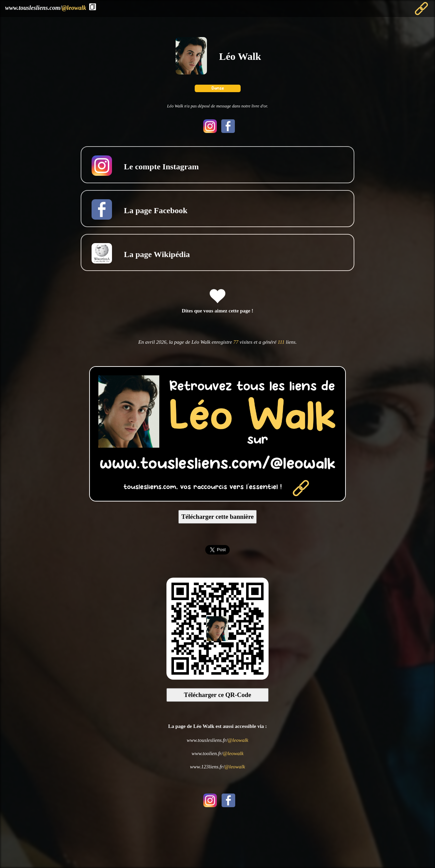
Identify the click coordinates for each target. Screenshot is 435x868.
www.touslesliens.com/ (46, 8)
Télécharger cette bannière (218, 517)
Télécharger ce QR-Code (218, 695)
